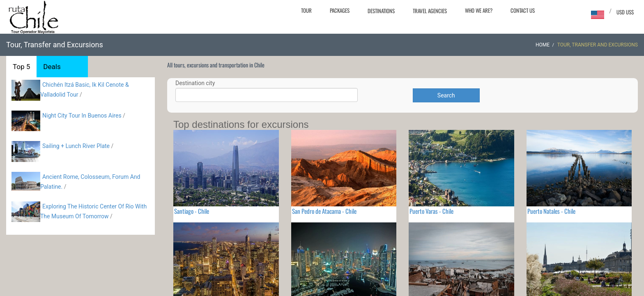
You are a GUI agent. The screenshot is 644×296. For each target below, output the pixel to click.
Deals (52, 67)
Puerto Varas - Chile (431, 211)
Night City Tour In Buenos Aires (82, 116)
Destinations (381, 11)
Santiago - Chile (192, 211)
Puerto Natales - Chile (551, 211)
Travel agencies (430, 11)
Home (543, 45)
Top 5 (21, 67)
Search (446, 95)
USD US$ (625, 12)
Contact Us (523, 10)
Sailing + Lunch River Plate (76, 146)
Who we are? (479, 10)
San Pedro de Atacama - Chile (324, 211)
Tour (306, 10)
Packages (340, 10)
